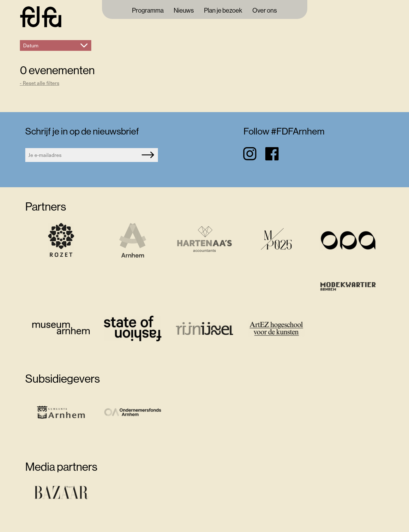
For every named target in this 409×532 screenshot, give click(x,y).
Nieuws (184, 11)
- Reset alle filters (40, 83)
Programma (148, 11)
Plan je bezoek (223, 11)
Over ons (265, 11)
